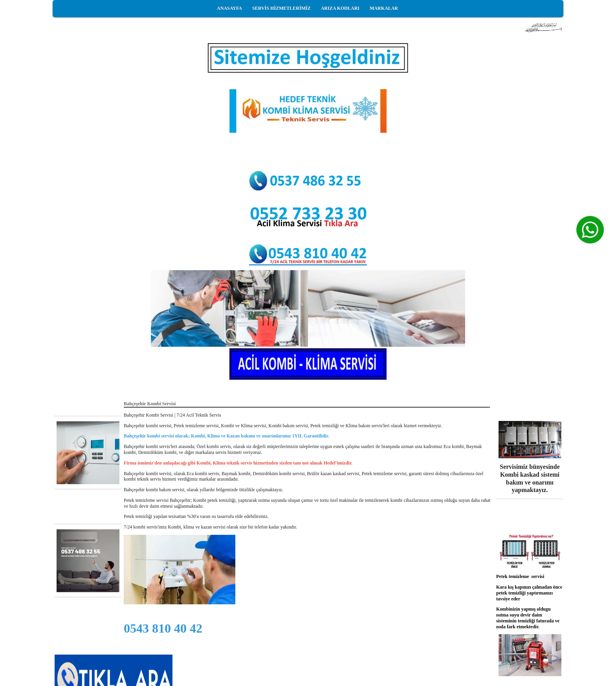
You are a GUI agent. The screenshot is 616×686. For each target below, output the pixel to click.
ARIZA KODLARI (340, 8)
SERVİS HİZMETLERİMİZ (281, 8)
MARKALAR (384, 8)
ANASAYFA (229, 8)
